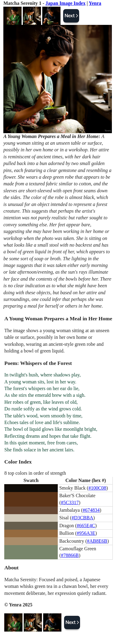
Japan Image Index (66, 3)
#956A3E (86, 533)
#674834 (91, 510)
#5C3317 (70, 502)
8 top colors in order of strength (35, 473)
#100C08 (97, 488)
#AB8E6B (97, 541)
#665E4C (86, 526)
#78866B (70, 555)
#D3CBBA (82, 518)
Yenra (95, 3)
